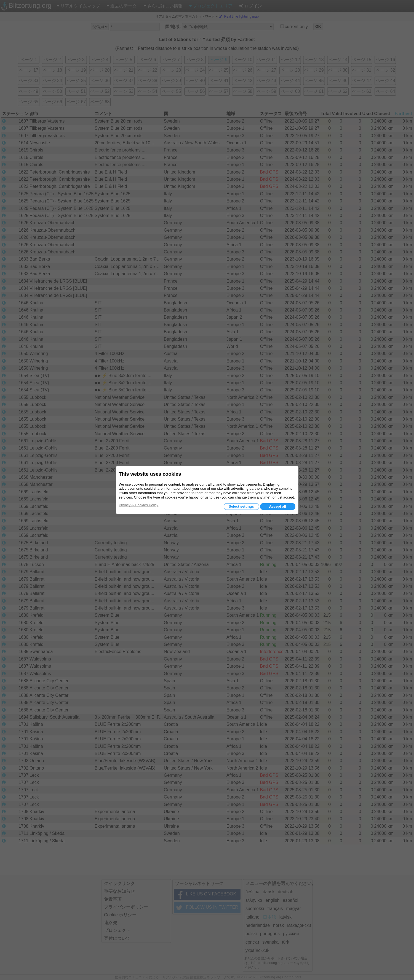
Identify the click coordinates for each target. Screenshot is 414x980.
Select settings (241, 506)
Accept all (278, 506)
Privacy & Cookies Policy (139, 505)
